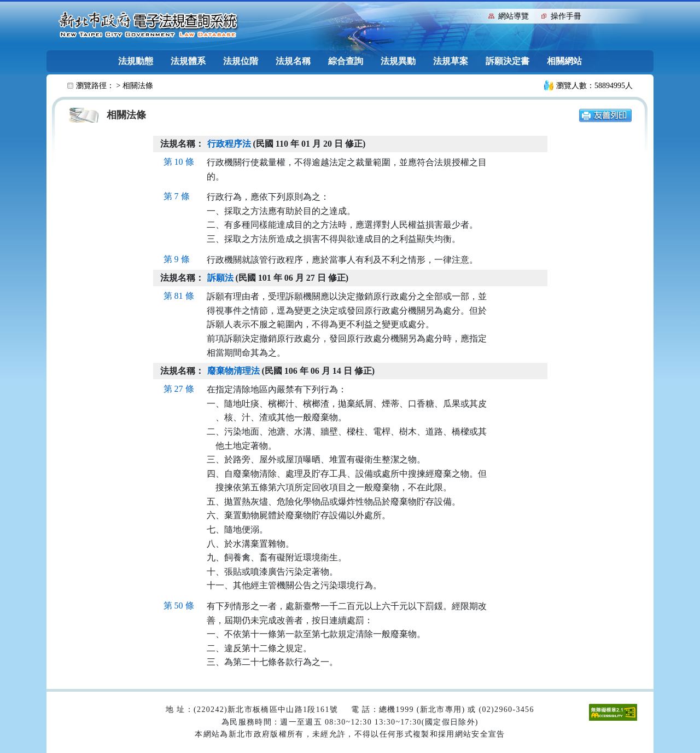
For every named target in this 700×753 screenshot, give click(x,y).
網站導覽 (514, 16)
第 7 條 (177, 196)
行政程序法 (229, 144)
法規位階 (241, 61)
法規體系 (188, 61)
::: (478, 15)
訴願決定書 (507, 61)
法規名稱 (293, 61)
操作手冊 (566, 16)
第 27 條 (179, 389)
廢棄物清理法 (234, 371)
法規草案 (451, 61)
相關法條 (138, 86)
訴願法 (220, 278)
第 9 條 (177, 259)
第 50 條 (179, 606)
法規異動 (398, 61)
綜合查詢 (346, 61)
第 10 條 (179, 162)
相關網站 (564, 61)
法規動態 (136, 61)
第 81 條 (179, 296)
